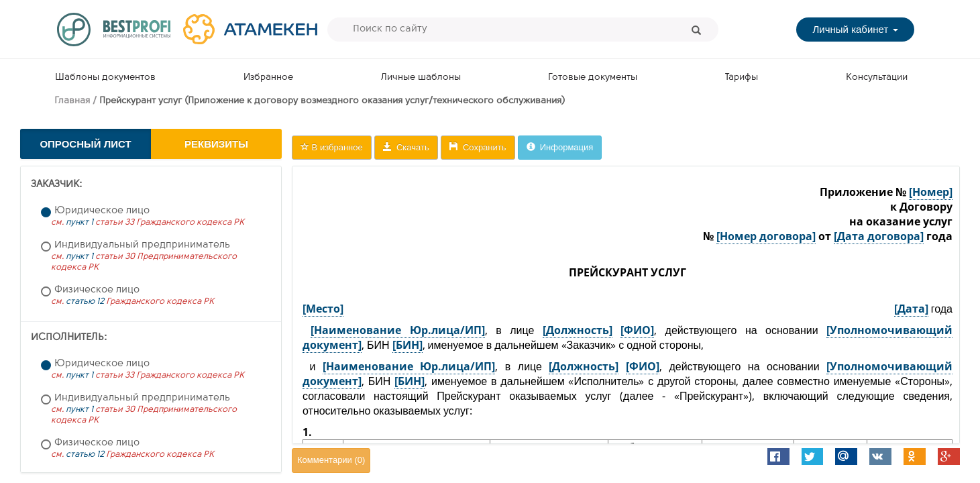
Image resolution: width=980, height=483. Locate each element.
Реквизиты (216, 144)
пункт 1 (79, 222)
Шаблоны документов (105, 77)
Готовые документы (593, 77)
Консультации (877, 77)
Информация (560, 147)
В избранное (332, 147)
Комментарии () (331, 460)
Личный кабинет (855, 29)
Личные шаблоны (421, 77)
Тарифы (742, 77)
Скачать (406, 147)
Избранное (268, 77)
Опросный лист (85, 144)
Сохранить (478, 147)
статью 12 (85, 302)
